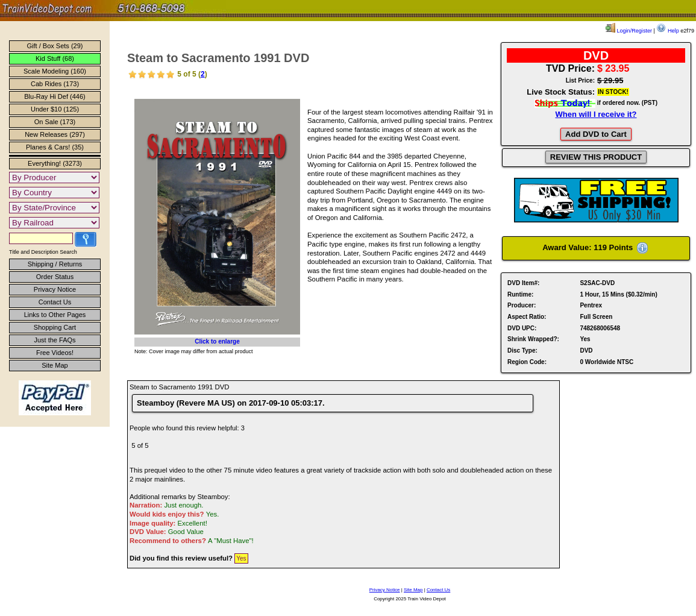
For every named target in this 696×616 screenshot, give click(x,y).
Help (667, 31)
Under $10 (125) (55, 109)
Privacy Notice (55, 289)
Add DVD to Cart (596, 134)
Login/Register (629, 31)
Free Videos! (55, 353)
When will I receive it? (596, 114)
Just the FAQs (55, 340)
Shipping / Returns (55, 264)
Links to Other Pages (55, 315)
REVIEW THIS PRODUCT (596, 157)
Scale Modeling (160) (55, 71)
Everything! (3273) (55, 163)
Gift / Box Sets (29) (55, 46)
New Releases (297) (55, 134)
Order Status (55, 277)
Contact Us (55, 302)
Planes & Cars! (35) (55, 147)
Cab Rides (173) (55, 84)
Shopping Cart (55, 327)
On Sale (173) (55, 122)
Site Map (55, 365)
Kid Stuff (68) (55, 58)
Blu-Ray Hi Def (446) (55, 96)
